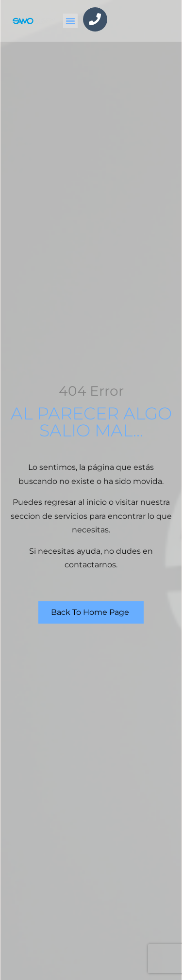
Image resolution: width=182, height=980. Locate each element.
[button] (70, 21)
